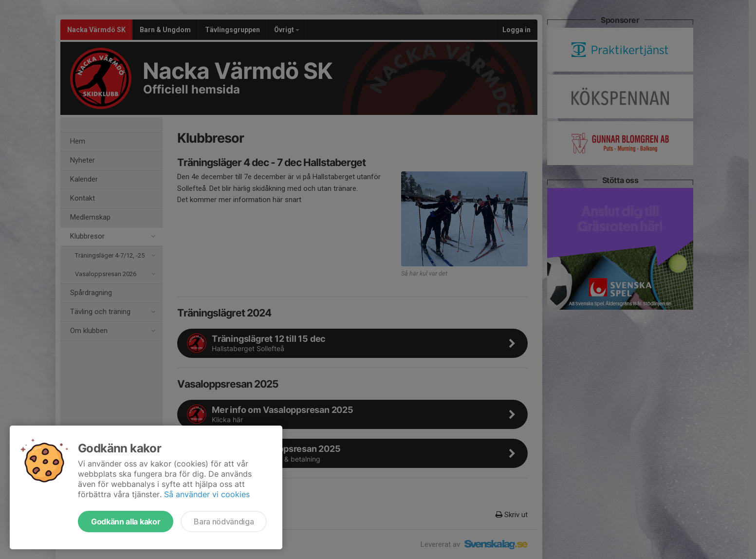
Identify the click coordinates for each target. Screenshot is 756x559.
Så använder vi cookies (207, 494)
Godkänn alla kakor (126, 522)
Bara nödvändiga (224, 522)
